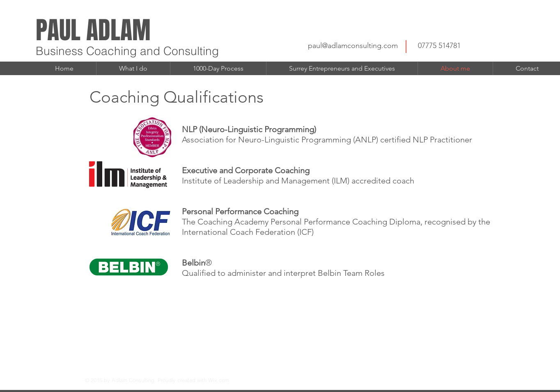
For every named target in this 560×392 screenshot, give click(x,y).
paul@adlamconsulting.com (353, 46)
